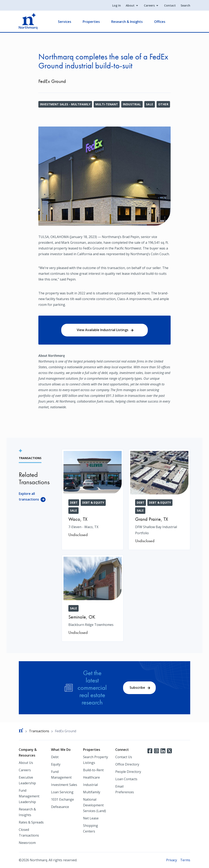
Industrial (132, 104)
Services (65, 22)
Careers (149, 5)
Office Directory (127, 764)
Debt (55, 757)
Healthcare (91, 777)
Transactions (39, 731)
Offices (160, 22)
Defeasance (60, 807)
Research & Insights (127, 22)
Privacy (172, 860)
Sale (150, 104)
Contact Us (124, 757)
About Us (26, 763)
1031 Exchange (62, 799)
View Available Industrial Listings (103, 330)
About (130, 5)
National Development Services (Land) (94, 805)
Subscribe (137, 688)
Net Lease (91, 818)
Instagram (156, 750)
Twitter (169, 750)
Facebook (150, 750)
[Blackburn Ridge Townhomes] (93, 598)
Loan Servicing (62, 792)
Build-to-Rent (93, 770)
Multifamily (92, 792)
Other (163, 104)
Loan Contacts (126, 779)
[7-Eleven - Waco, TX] (93, 496)
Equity (56, 764)
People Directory (128, 772)
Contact (170, 5)
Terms (185, 860)
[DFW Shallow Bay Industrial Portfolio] (159, 500)
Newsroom (27, 843)
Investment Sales (64, 785)
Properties (91, 22)
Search (185, 5)
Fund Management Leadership (29, 796)
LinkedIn (163, 750)
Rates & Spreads (31, 822)
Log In (117, 5)
